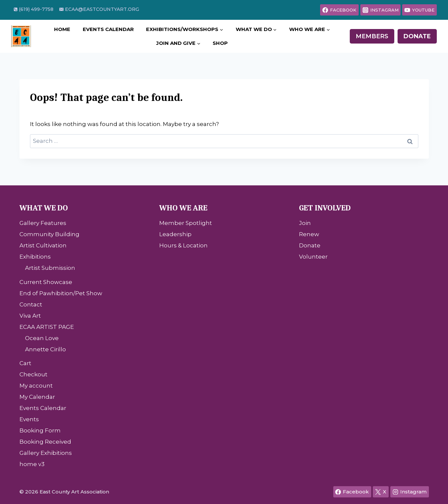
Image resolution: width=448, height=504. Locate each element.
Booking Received (45, 442)
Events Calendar (108, 29)
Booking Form (40, 430)
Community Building (49, 234)
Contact (31, 304)
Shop (220, 43)
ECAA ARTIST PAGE (47, 327)
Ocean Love (42, 338)
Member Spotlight (186, 223)
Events (29, 419)
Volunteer (313, 257)
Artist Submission (50, 268)
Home (62, 29)
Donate (417, 36)
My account (36, 386)
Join (305, 223)
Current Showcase (46, 282)
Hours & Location (183, 245)
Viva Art (30, 316)
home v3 (32, 464)
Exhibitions (35, 257)
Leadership (175, 234)
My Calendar (37, 397)
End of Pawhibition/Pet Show (61, 293)
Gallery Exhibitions (46, 453)
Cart (25, 363)
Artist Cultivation (43, 245)
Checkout (33, 374)
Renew (309, 234)
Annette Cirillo (45, 349)
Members (372, 36)
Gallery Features (43, 223)
